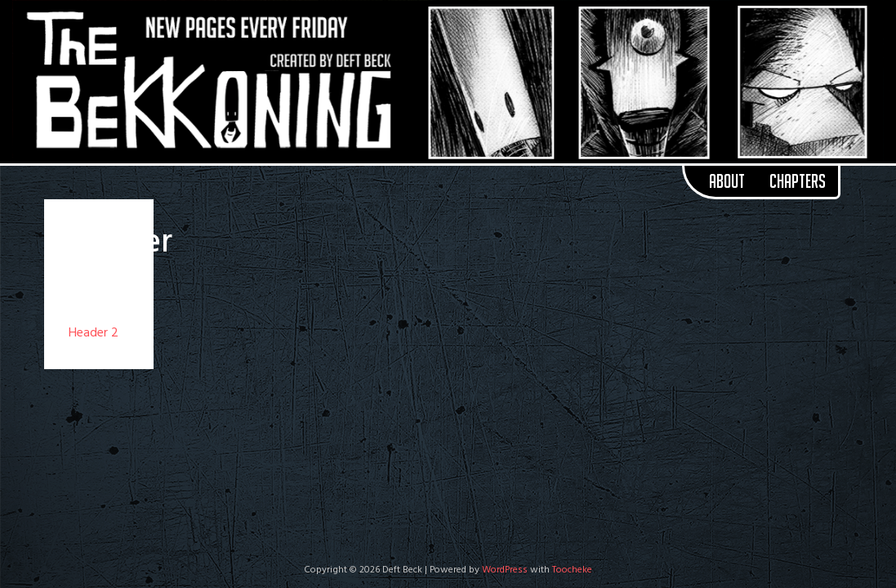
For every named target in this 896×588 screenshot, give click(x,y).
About (727, 181)
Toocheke (572, 570)
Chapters (798, 181)
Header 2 (94, 333)
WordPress (505, 570)
